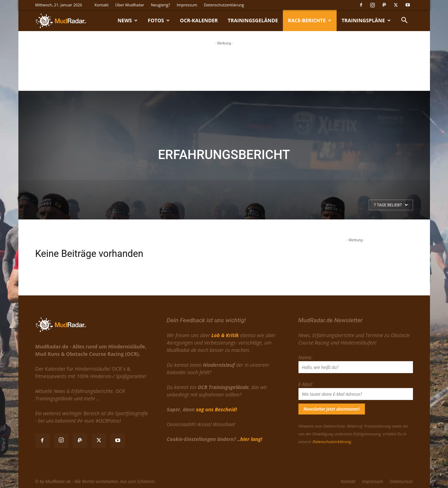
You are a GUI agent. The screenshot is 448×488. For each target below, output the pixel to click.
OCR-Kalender (199, 20)
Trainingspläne (366, 20)
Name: (306, 357)
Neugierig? (161, 5)
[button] (405, 21)
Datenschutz (401, 481)
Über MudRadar (130, 5)
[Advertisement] (224, 65)
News (127, 20)
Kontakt (101, 5)
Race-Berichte (310, 20)
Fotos (159, 20)
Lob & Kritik (225, 335)
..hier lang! (250, 439)
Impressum (187, 5)
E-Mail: (306, 384)
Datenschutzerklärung (224, 5)
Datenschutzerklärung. (332, 442)
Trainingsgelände (253, 20)
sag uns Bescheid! (216, 409)
